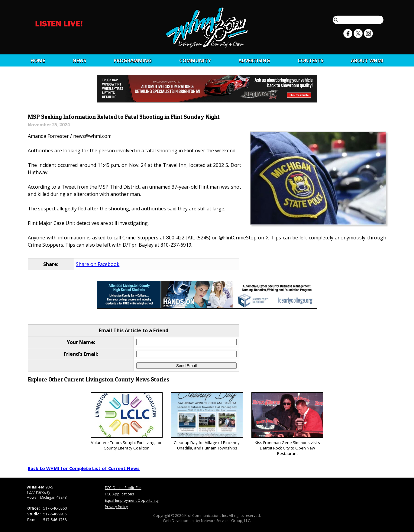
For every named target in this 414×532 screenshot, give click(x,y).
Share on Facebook (98, 264)
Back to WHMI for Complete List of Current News (84, 468)
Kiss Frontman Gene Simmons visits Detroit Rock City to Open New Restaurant (287, 424)
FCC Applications (119, 494)
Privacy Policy (116, 507)
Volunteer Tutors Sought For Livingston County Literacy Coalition (126, 422)
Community (195, 60)
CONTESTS (310, 60)
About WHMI (367, 60)
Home (38, 60)
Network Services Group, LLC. (226, 521)
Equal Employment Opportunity (132, 500)
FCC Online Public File (123, 488)
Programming (133, 60)
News (79, 60)
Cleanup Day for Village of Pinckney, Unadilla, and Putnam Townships (207, 422)
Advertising (254, 60)
